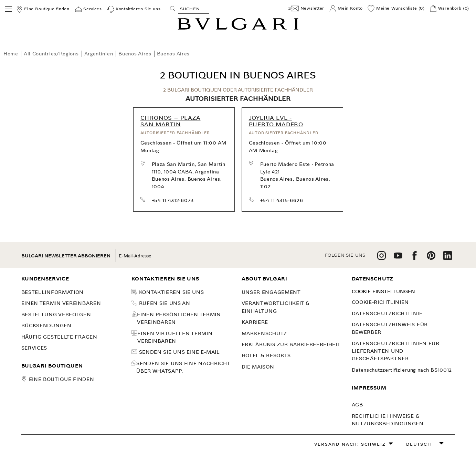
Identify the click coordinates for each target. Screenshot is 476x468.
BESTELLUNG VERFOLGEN (56, 315)
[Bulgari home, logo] (238, 29)
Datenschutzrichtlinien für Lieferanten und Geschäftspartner (396, 351)
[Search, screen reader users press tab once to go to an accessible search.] (194, 9)
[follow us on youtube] (398, 258)
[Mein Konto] (346, 9)
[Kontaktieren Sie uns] (134, 9)
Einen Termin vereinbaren (61, 303)
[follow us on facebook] (415, 258)
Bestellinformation (53, 292)
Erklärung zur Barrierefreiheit (291, 344)
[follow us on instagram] (382, 258)
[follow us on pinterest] (431, 258)
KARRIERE (255, 322)
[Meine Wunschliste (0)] (396, 9)
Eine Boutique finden (62, 379)
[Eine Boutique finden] (43, 9)
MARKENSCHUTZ (264, 333)
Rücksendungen (46, 326)
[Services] (88, 9)
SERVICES (34, 348)
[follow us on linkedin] (448, 258)
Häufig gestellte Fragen (59, 337)
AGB (357, 405)
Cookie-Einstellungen (383, 291)
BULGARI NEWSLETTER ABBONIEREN (66, 256)
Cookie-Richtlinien (380, 302)
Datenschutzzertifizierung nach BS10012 (402, 370)
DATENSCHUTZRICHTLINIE (387, 313)
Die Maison (258, 367)
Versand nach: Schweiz (350, 444)
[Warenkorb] (449, 9)
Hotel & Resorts (266, 355)
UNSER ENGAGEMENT (271, 292)
